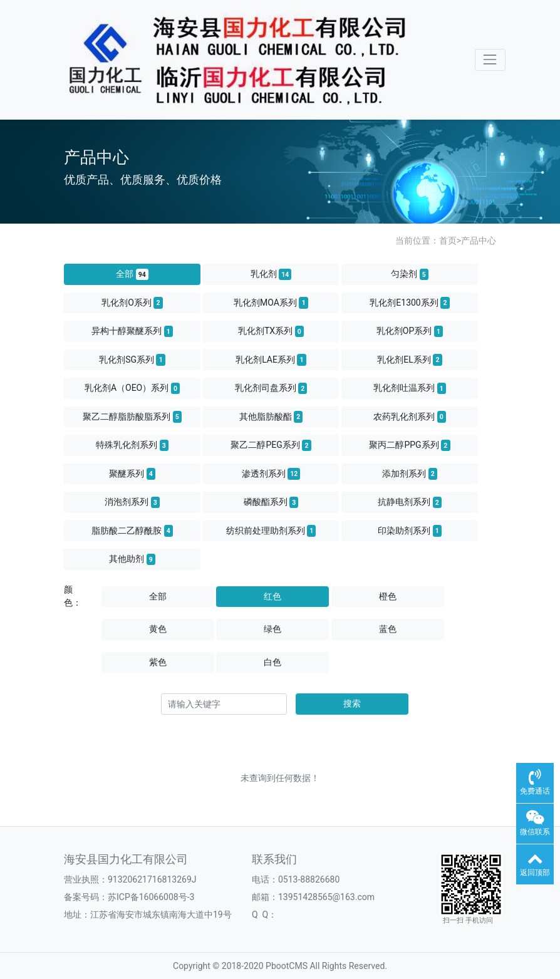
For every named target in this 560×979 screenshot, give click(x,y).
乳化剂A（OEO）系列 (132, 388)
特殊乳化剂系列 (132, 445)
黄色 (158, 629)
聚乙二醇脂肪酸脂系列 (132, 417)
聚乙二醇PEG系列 (271, 445)
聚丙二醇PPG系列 (409, 445)
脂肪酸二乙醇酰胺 (132, 531)
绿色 (272, 629)
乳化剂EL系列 (409, 360)
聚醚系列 (132, 474)
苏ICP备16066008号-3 (151, 897)
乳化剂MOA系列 (271, 303)
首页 (448, 241)
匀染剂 (410, 274)
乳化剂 (271, 274)
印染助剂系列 (410, 531)
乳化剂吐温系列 (410, 388)
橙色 (388, 596)
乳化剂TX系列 (271, 331)
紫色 (158, 662)
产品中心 (479, 241)
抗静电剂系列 (410, 502)
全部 (132, 274)
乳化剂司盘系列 (271, 388)
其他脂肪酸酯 (271, 417)
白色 (272, 662)
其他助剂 (132, 559)
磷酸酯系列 (271, 502)
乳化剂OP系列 (410, 331)
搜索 (352, 703)
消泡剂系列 (132, 502)
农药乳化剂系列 (410, 417)
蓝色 (388, 629)
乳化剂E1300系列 (409, 303)
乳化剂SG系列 (132, 360)
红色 (272, 596)
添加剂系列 (410, 474)
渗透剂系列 (271, 474)
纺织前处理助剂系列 (271, 531)
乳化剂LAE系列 (271, 360)
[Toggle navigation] (490, 60)
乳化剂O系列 (132, 303)
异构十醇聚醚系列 (132, 331)
